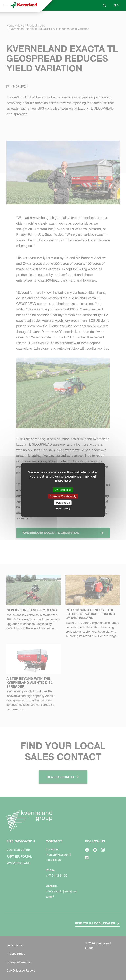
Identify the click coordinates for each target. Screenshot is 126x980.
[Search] (104, 5)
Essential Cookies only (63, 496)
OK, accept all (63, 490)
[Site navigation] (5, 5)
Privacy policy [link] (63, 508)
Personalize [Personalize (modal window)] (63, 503)
